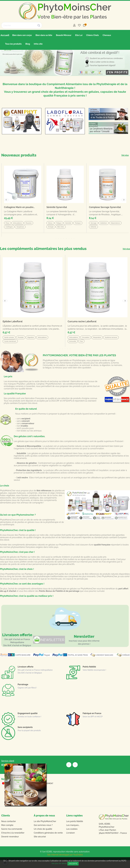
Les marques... (73, 833)
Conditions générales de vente (48, 841)
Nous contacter (9, 829)
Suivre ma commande (12, 837)
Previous (5, 309)
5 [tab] (70, 357)
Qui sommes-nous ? (43, 833)
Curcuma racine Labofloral (82, 329)
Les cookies (72, 837)
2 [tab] (62, 357)
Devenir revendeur (10, 845)
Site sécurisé (40, 845)
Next (125, 309)
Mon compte (7, 833)
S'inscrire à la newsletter (13, 841)
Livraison (71, 841)
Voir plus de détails (59, 863)
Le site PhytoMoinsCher (45, 829)
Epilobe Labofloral (13, 329)
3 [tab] (65, 357)
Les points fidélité (75, 829)
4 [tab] (68, 357)
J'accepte (73, 864)
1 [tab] (60, 357)
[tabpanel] (32, 309)
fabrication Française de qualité (40, 406)
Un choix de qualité (43, 837)
